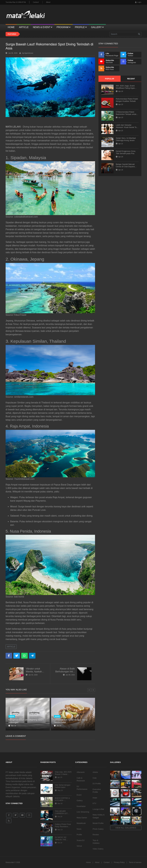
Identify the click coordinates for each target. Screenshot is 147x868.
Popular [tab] (110, 79)
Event (79, 795)
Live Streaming (83, 812)
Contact (36, 2)
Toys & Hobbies (96, 842)
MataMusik (81, 823)
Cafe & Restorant (81, 779)
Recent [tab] (131, 79)
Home (88, 862)
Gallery (80, 801)
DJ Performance (82, 788)
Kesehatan (81, 806)
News (79, 829)
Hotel (95, 798)
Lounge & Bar (98, 809)
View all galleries (126, 828)
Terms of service (135, 862)
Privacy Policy (119, 862)
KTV (94, 803)
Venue (79, 846)
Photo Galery (98, 829)
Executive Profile (97, 791)
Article (11, 647)
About (48, 2)
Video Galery (98, 849)
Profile (79, 835)
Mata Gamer (82, 818)
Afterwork (81, 772)
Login (138, 2)
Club (95, 778)
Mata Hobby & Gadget (98, 816)
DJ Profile (97, 784)
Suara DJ (81, 840)
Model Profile (98, 823)
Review (96, 835)
